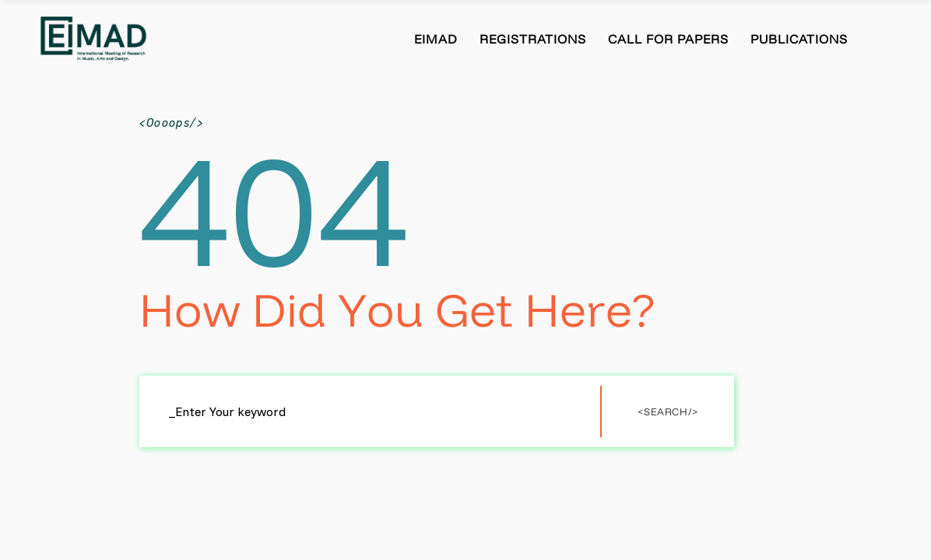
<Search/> (668, 411)
